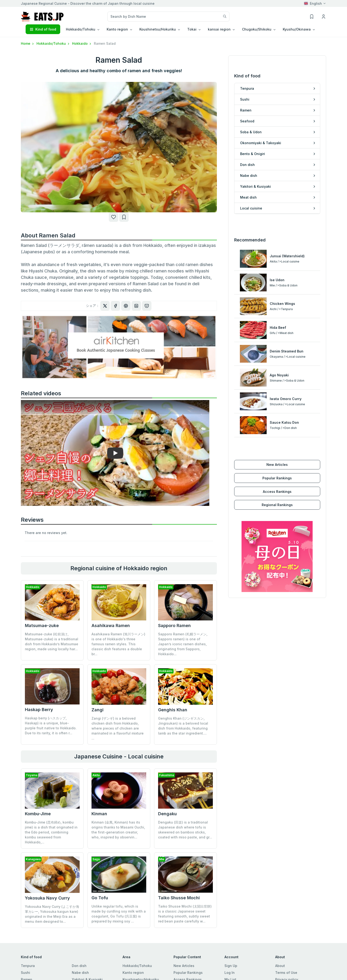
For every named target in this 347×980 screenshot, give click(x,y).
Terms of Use (286, 973)
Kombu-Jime (38, 814)
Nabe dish (80, 973)
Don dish (79, 966)
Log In (230, 973)
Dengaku (167, 814)
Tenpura (28, 966)
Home (28, 43)
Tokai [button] (192, 29)
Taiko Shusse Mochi (179, 898)
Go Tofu (100, 898)
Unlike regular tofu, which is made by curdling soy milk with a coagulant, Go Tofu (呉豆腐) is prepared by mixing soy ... (119, 914)
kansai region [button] (219, 29)
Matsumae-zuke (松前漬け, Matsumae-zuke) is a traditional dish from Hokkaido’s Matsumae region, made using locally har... (52, 641)
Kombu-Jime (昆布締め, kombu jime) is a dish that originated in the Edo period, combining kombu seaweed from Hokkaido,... (51, 832)
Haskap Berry (39, 710)
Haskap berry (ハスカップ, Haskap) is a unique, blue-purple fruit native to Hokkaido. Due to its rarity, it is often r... (51, 726)
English (313, 3)
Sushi (25, 973)
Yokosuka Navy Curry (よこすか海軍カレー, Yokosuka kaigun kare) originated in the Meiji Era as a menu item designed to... (52, 914)
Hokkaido (82, 43)
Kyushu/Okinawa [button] (297, 29)
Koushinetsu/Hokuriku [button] (158, 29)
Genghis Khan (173, 710)
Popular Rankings (277, 478)
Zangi (98, 710)
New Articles (277, 465)
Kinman (99, 814)
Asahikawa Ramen (111, 626)
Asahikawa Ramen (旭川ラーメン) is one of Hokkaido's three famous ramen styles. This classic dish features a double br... (118, 644)
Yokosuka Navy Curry (47, 898)
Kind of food (43, 29)
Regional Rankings (277, 505)
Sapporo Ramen (174, 626)
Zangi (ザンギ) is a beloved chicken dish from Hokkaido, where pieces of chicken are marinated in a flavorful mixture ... (118, 728)
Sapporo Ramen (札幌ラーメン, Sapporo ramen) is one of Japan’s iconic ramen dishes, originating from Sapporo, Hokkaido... (183, 644)
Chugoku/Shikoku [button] (257, 29)
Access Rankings (277, 492)
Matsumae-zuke (42, 626)
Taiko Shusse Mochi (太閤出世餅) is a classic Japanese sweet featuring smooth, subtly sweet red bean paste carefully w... (185, 914)
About (280, 966)
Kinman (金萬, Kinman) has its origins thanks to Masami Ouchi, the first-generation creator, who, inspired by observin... (118, 830)
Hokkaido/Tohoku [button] (81, 29)
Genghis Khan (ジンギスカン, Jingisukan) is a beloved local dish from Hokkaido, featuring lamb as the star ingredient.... (183, 726)
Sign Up (231, 966)
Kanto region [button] (117, 29)
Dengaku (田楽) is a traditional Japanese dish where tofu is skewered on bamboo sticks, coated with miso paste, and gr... (185, 830)
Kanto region (133, 973)
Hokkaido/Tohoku (53, 43)
